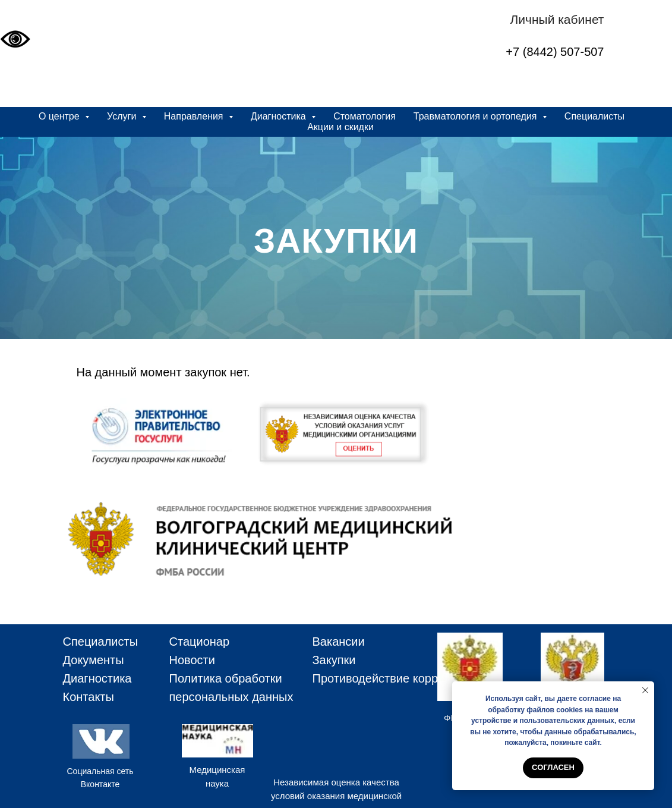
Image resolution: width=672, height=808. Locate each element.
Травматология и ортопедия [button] (477, 116)
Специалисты (594, 116)
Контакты (89, 697)
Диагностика (97, 678)
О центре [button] (60, 116)
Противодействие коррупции (392, 678)
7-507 (589, 52)
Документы (94, 660)
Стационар (200, 642)
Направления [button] (195, 116)
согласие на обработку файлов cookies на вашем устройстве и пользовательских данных (546, 710)
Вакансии (339, 642)
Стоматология (365, 116)
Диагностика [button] (280, 116)
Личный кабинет (557, 19)
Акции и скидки (340, 127)
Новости (192, 660)
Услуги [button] (123, 116)
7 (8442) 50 (543, 52)
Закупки (334, 660)
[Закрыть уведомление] (645, 690)
